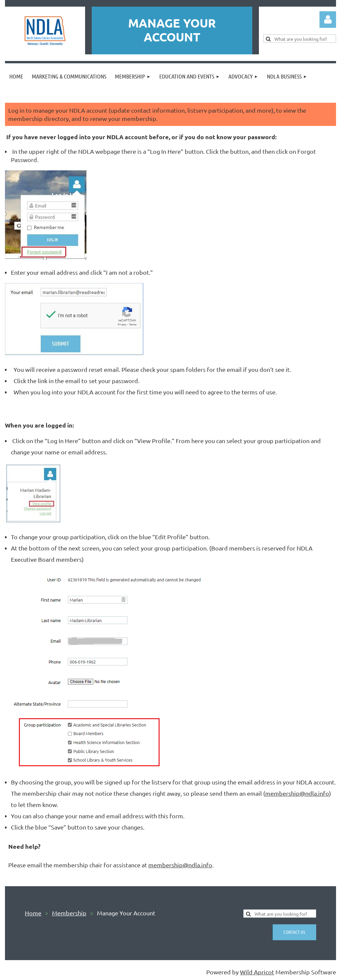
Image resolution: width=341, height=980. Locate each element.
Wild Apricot (257, 972)
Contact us (294, 932)
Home (33, 913)
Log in (328, 20)
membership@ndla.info (297, 793)
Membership (69, 913)
